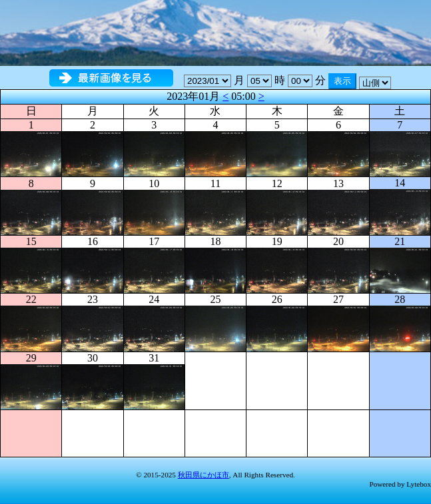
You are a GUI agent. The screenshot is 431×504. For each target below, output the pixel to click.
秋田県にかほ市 (204, 475)
